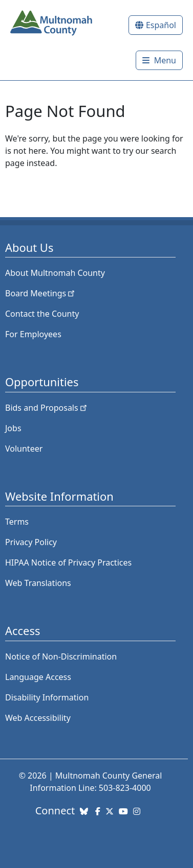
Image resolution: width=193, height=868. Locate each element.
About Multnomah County (55, 273)
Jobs (13, 428)
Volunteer (24, 449)
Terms (17, 522)
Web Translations (38, 583)
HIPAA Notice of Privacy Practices (68, 562)
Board (41, 293)
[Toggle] (159, 60)
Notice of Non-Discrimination (61, 656)
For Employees (33, 334)
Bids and (47, 408)
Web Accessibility (38, 718)
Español (161, 25)
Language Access (38, 677)
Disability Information (47, 697)
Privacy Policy (31, 542)
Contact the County (42, 314)
